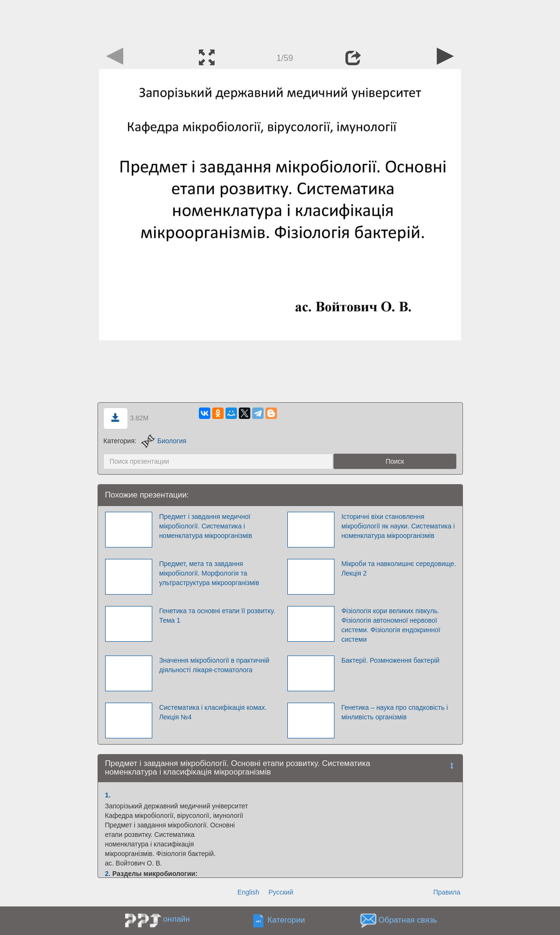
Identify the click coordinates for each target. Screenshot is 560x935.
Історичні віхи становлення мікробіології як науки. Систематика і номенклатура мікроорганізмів (398, 526)
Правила (447, 892)
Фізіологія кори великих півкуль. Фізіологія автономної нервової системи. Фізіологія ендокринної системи (391, 625)
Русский (281, 892)
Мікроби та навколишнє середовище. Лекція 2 (398, 568)
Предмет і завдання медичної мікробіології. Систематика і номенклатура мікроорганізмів (206, 526)
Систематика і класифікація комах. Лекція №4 (213, 712)
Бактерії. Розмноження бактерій (390, 660)
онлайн (177, 919)
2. (108, 874)
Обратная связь (408, 920)
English (248, 892)
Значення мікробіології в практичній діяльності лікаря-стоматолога (214, 665)
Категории (286, 920)
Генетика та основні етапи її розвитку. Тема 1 (217, 616)
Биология (164, 441)
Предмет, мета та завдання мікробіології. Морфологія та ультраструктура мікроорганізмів (209, 573)
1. (108, 795)
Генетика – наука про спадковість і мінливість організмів (394, 712)
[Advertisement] (280, 21)
